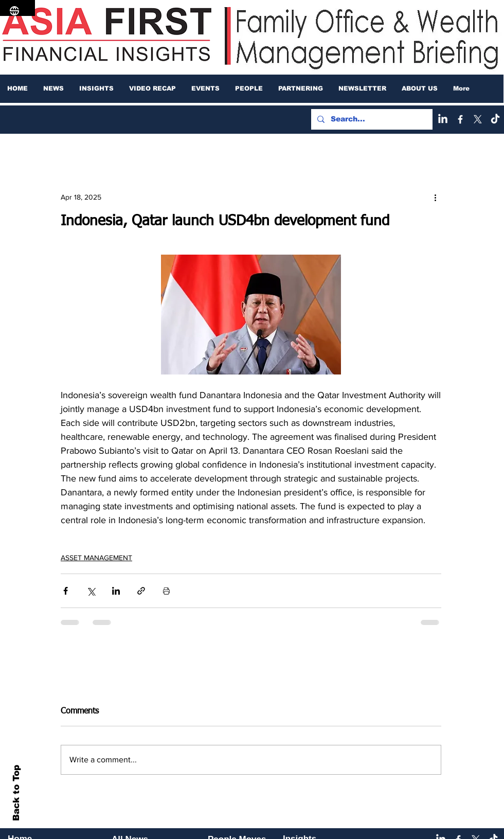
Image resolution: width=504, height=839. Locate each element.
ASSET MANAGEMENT (96, 558)
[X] (478, 119)
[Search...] (371, 119)
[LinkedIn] (443, 119)
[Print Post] (166, 591)
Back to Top (16, 793)
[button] (53, 88)
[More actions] (435, 197)
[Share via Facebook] (66, 591)
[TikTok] (495, 119)
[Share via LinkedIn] (116, 591)
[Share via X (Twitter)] (91, 591)
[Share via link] (141, 591)
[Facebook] (460, 119)
